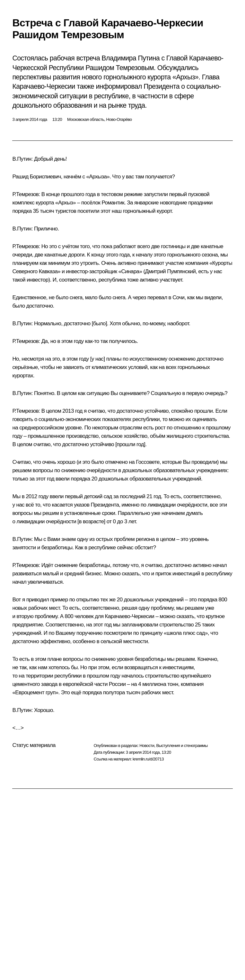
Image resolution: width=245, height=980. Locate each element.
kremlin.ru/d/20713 (148, 759)
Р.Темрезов (25, 194)
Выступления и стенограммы (182, 746)
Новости (147, 746)
